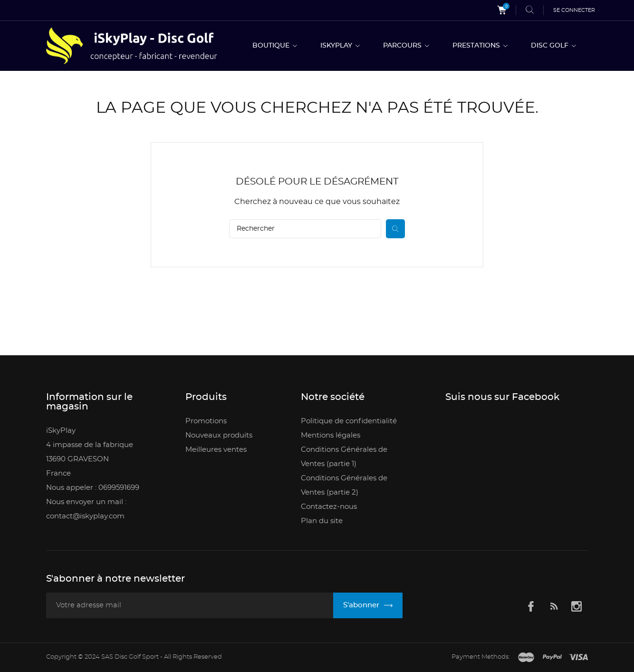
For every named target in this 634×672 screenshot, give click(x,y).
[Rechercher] (305, 229)
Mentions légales (331, 435)
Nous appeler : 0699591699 (93, 488)
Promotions (206, 421)
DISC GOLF (551, 46)
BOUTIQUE (272, 46)
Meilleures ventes (216, 450)
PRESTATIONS (477, 46)
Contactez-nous (329, 507)
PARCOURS (403, 46)
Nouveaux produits (219, 435)
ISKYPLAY (337, 46)
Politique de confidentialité (349, 421)
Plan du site (322, 521)
